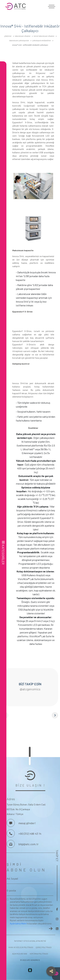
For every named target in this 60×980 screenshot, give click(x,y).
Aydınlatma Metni (18, 924)
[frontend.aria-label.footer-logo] (30, 775)
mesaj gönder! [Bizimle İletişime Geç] (27, 823)
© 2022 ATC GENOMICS (30, 960)
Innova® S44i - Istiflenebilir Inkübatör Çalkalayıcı (30, 45)
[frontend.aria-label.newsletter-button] (51, 929)
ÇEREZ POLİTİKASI (44, 947)
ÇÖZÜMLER (8, 36)
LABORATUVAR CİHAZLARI (23, 36)
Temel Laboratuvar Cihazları (44, 36)
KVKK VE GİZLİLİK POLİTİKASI (21, 947)
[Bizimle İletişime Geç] (11, 823)
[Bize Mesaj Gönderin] (11, 844)
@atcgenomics (30, 689)
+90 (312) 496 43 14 (30, 834)
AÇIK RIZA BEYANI (20, 954)
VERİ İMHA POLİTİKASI (39, 954)
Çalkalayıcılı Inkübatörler (42, 40)
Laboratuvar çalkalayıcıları (19, 40)
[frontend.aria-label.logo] (30, 6)
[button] (30, 715)
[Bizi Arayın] (11, 833)
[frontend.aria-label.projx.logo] (30, 971)
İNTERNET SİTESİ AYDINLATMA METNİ (30, 941)
